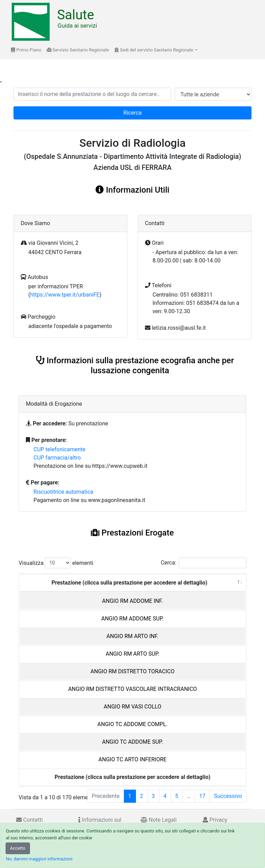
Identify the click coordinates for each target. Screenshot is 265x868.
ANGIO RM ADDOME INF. (132, 601)
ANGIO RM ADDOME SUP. (132, 619)
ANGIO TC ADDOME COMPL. (132, 724)
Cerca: (204, 563)
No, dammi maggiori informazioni (39, 859)
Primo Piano (26, 50)
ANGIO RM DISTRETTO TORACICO (132, 671)
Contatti (30, 820)
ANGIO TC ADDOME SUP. (133, 742)
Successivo (228, 796)
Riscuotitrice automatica (63, 492)
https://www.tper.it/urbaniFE (65, 295)
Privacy (215, 820)
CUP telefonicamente (60, 449)
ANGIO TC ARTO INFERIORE (132, 759)
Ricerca (133, 113)
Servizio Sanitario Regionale (78, 50)
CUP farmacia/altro (57, 458)
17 (202, 796)
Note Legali (159, 820)
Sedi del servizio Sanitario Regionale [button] (154, 50)
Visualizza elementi (56, 563)
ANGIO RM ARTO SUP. (132, 654)
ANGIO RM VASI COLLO (133, 707)
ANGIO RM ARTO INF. (133, 636)
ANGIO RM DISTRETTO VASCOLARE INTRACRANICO (132, 689)
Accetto (18, 848)
